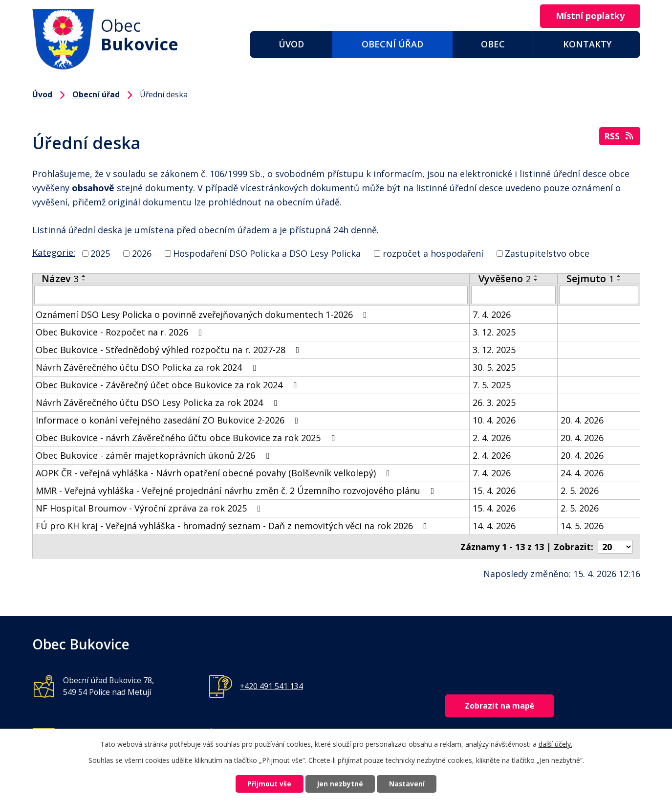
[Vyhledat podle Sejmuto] (599, 295)
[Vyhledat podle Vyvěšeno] (513, 295)
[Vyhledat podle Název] (251, 295)
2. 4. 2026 (492, 438)
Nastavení (411, 784)
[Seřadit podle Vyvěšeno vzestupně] (536, 276)
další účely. (555, 743)
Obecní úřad (392, 44)
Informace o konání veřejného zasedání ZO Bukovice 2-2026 (169, 420)
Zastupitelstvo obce (547, 253)
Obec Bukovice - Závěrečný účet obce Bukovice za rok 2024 (168, 385)
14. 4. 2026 (494, 526)
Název (60, 279)
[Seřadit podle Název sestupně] (84, 280)
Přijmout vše (265, 784)
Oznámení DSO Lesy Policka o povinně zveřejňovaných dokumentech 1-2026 (203, 314)
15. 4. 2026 (494, 490)
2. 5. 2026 (580, 490)
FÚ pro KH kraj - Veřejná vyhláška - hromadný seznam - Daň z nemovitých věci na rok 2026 (233, 526)
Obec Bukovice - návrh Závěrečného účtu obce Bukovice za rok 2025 (187, 438)
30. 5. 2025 (494, 367)
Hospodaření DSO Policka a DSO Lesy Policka (267, 253)
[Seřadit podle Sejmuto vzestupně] (619, 276)
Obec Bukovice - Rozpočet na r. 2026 (121, 332)
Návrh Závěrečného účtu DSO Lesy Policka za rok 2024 (158, 402)
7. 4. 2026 (492, 314)
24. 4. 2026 (582, 473)
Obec (493, 44)
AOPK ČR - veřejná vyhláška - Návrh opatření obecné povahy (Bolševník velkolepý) (215, 473)
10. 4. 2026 (494, 420)
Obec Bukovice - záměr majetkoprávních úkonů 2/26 (154, 455)
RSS (619, 137)
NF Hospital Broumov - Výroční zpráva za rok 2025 (150, 508)
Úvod (291, 44)
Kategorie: (54, 252)
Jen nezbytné (340, 784)
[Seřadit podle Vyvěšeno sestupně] (536, 280)
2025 (100, 253)
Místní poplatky (588, 16)
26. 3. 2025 (494, 402)
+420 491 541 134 (271, 685)
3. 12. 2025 (494, 332)
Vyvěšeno (505, 279)
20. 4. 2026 (582, 420)
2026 (142, 253)
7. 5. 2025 (492, 385)
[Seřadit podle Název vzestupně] (84, 276)
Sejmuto (590, 279)
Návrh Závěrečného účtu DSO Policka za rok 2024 (148, 367)
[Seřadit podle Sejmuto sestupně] (619, 280)
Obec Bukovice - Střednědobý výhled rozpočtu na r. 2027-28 (170, 350)
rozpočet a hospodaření (433, 253)
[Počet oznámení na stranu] (615, 546)
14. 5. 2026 (582, 526)
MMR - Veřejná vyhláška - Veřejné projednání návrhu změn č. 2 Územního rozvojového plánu (237, 490)
